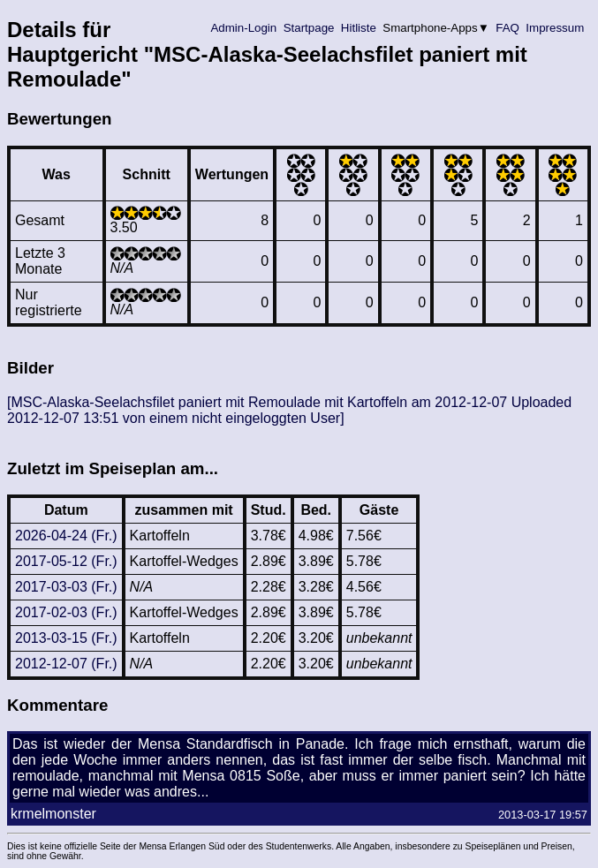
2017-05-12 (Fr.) (66, 561)
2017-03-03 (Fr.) (66, 587)
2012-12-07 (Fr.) (66, 664)
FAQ (508, 28)
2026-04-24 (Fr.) (66, 536)
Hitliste (358, 28)
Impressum (555, 28)
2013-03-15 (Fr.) (66, 638)
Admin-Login (244, 28)
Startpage (309, 28)
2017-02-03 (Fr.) (66, 612)
